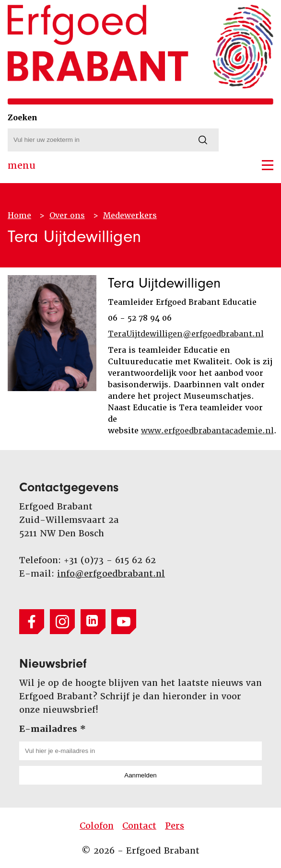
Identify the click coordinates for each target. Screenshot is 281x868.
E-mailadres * (53, 729)
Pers (175, 826)
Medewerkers (130, 215)
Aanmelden (140, 775)
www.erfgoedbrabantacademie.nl (207, 431)
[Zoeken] (203, 140)
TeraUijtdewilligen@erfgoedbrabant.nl (186, 334)
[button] (268, 165)
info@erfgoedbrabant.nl (111, 573)
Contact (139, 826)
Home (19, 215)
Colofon (97, 826)
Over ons (67, 215)
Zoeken (23, 118)
